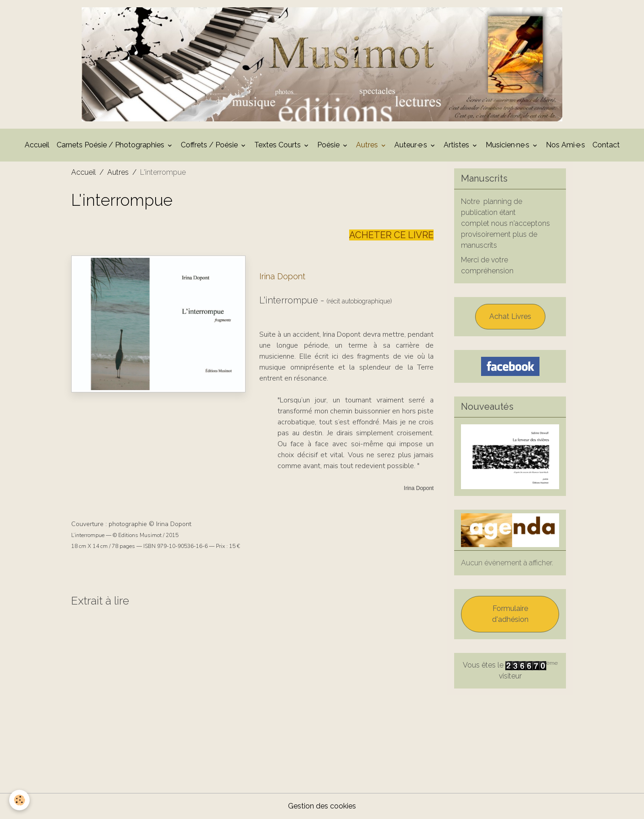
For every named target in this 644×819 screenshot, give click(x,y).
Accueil (37, 145)
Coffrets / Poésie (210, 145)
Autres (368, 145)
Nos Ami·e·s (565, 145)
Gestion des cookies (322, 806)
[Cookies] (19, 800)
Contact (606, 145)
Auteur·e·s (412, 145)
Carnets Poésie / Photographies (111, 145)
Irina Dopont (282, 276)
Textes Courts (278, 145)
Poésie (329, 145)
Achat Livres (510, 316)
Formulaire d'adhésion (510, 614)
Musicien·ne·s (508, 145)
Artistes (457, 145)
